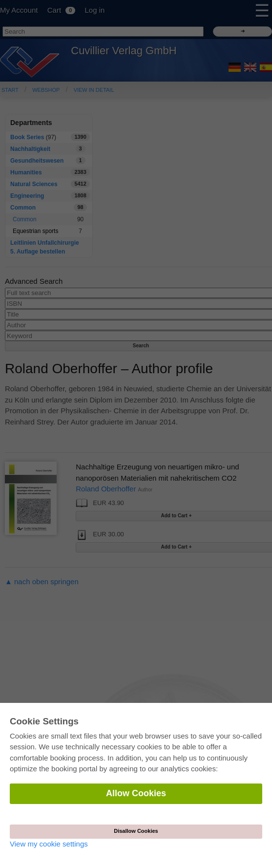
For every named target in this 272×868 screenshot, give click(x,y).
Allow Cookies (136, 793)
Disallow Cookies (136, 831)
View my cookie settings (49, 844)
